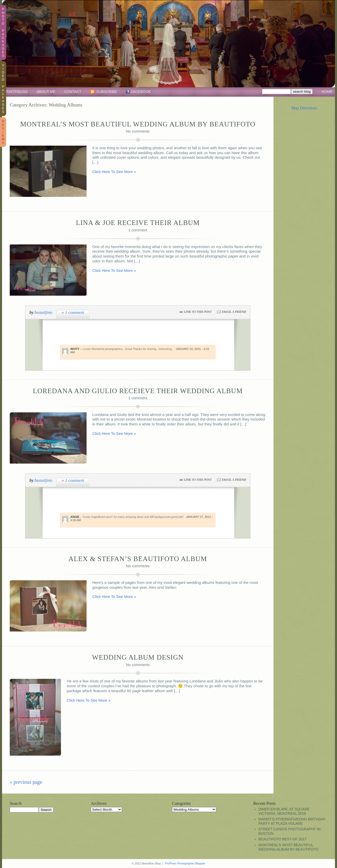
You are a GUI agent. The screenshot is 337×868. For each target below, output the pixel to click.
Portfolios (16, 92)
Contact (73, 92)
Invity (75, 349)
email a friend (234, 312)
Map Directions (304, 108)
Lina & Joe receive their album (138, 223)
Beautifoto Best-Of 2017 (282, 839)
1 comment (75, 312)
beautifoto (43, 312)
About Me (46, 92)
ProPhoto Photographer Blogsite (185, 863)
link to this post (198, 312)
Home (327, 92)
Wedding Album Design (138, 657)
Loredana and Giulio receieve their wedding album (138, 391)
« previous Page (26, 782)
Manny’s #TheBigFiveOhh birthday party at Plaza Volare (292, 821)
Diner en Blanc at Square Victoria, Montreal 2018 (284, 811)
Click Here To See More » (114, 172)
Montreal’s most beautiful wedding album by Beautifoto (138, 124)
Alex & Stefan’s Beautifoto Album (138, 559)
